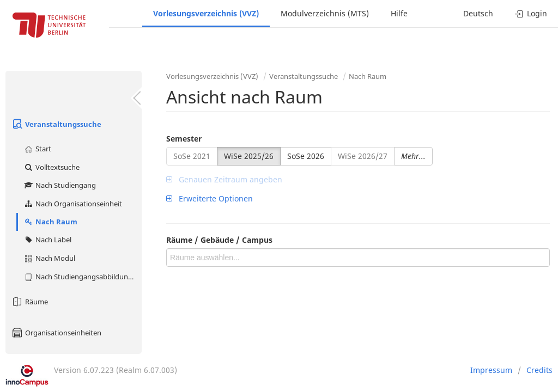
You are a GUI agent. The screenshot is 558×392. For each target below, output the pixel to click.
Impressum (491, 370)
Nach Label (47, 240)
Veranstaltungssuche (56, 124)
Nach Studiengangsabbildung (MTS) (83, 277)
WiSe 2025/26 (249, 156)
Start (37, 149)
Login (531, 13)
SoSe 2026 (306, 156)
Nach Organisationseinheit (73, 204)
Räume (29, 302)
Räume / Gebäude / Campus (219, 240)
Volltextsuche (51, 167)
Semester (184, 139)
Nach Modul (49, 258)
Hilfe (399, 13)
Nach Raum (50, 222)
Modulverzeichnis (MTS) (325, 13)
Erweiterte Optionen (210, 198)
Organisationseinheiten (56, 333)
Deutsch (478, 13)
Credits (539, 370)
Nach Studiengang (60, 185)
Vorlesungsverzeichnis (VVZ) (206, 13)
